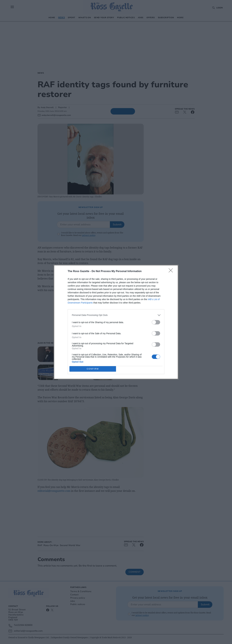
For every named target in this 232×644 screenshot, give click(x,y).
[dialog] (116, 322)
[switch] (156, 322)
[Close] (172, 271)
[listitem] (116, 315)
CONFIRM (93, 369)
